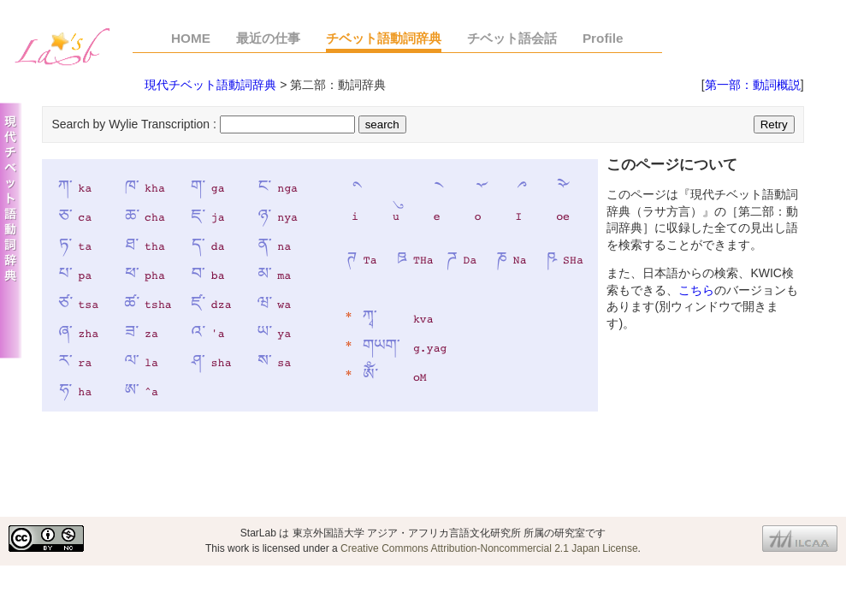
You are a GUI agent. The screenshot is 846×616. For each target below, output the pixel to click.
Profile (603, 38)
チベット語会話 (512, 38)
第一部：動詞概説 (753, 85)
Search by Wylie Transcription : (135, 124)
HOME (191, 38)
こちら (696, 290)
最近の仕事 (268, 38)
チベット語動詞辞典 (384, 38)
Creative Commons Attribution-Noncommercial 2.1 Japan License (489, 548)
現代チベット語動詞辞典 (210, 85)
